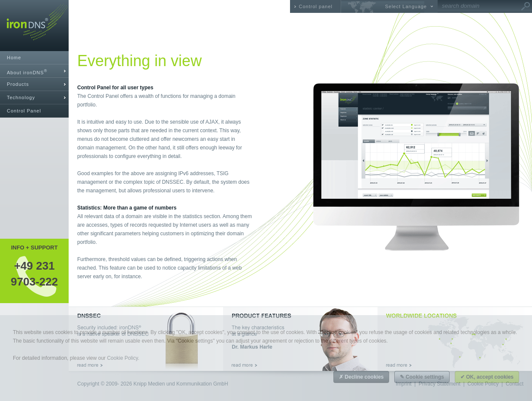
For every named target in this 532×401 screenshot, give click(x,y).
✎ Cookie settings (422, 377)
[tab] (34, 71)
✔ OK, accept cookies (487, 377)
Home (14, 58)
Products (18, 84)
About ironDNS (27, 72)
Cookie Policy (122, 358)
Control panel (316, 6)
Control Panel (24, 111)
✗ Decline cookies (361, 377)
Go (526, 6)
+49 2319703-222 (34, 273)
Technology (21, 97)
